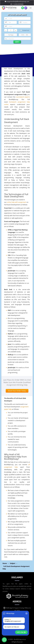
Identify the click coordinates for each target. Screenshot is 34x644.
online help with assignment (17, 202)
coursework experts (23, 97)
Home (5, 563)
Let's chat (21, 632)
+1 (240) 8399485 (17, 4)
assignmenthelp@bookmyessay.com (17, 1)
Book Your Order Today (17, 391)
